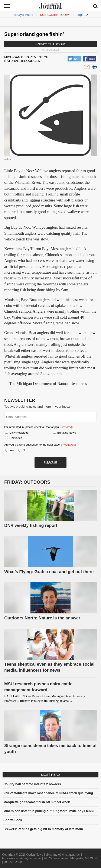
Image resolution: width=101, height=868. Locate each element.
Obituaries (16, 438)
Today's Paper (23, 15)
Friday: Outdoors (50, 44)
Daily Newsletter (19, 433)
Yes (11, 450)
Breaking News (67, 433)
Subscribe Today (55, 15)
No (25, 450)
